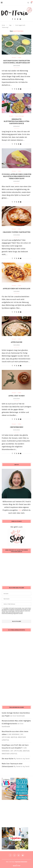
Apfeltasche (16, 342)
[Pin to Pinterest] (19, 89)
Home (3, 25)
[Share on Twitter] (17, 89)
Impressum (18, 862)
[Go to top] (17, 866)
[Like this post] (12, 89)
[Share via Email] (21, 89)
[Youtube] (20, 19)
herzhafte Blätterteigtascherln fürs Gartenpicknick (16, 121)
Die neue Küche (8, 759)
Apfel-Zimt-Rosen (16, 396)
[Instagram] (15, 19)
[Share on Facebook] (15, 89)
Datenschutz (24, 862)
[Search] (28, 3)
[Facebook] (12, 19)
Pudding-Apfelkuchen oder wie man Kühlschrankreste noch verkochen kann (17, 176)
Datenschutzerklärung (7, 613)
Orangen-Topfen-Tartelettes (16, 232)
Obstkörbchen (17, 427)
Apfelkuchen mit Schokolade (16, 289)
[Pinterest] (18, 19)
